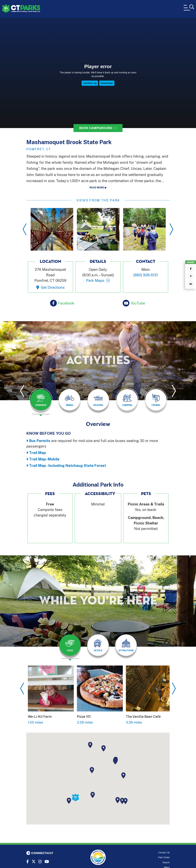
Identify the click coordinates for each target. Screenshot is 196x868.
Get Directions (53, 287)
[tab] (41, 400)
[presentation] (41, 402)
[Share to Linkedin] (191, 284)
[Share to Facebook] (191, 269)
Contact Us (164, 852)
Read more (97, 188)
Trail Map (37, 453)
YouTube (138, 303)
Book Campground (96, 128)
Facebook (66, 303)
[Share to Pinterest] (191, 276)
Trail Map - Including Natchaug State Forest (68, 465)
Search (166, 862)
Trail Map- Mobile (44, 459)
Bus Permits (40, 441)
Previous (25, 229)
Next (171, 229)
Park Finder (164, 857)
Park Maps (95, 280)
